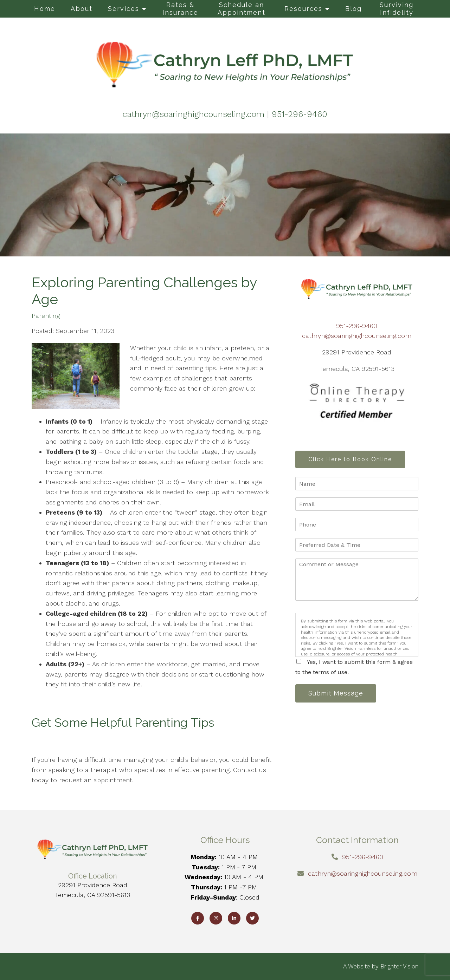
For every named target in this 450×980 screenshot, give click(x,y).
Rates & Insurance (180, 9)
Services (124, 9)
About (82, 9)
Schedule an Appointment (242, 9)
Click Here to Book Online (350, 459)
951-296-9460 (357, 326)
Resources (303, 9)
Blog (353, 9)
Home (45, 9)
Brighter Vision (399, 966)
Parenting (46, 316)
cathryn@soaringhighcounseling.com (357, 336)
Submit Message (336, 693)
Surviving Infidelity (397, 9)
